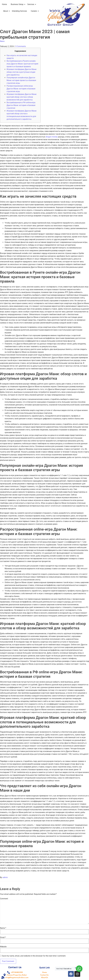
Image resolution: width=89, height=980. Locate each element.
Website (3, 947)
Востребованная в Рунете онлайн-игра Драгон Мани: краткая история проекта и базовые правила (22, 64)
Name (3, 928)
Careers (34, 11)
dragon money (52, 137)
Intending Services (19, 11)
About (6, 11)
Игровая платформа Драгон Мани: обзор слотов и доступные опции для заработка (22, 72)
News (2, 41)
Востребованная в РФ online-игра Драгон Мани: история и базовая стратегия (21, 105)
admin (5, 877)
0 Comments (21, 46)
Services (31, 4)
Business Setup (17, 4)
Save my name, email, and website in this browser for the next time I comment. (34, 956)
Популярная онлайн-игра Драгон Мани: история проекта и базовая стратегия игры (21, 80)
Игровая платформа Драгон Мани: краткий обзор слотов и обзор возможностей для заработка (22, 97)
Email (3, 937)
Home (4, 4)
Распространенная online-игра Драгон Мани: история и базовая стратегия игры (21, 89)
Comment (4, 899)
